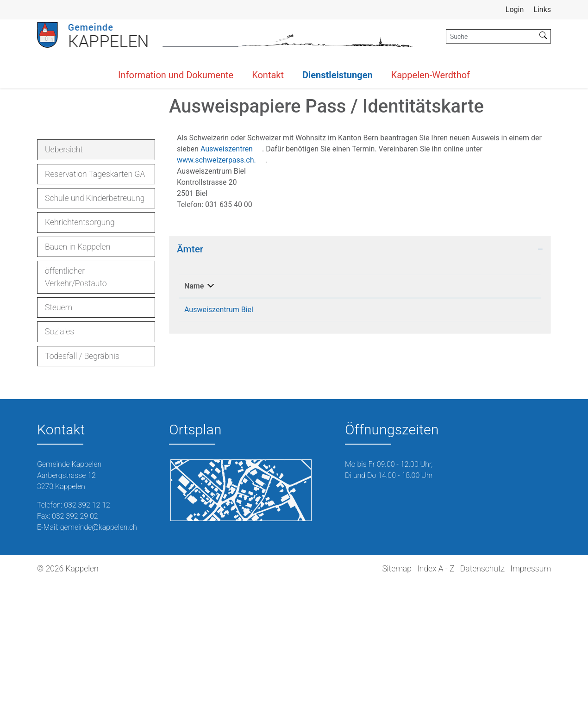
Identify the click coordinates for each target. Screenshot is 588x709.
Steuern (59, 434)
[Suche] (491, 36)
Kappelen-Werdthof (431, 75)
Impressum (531, 695)
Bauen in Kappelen (78, 373)
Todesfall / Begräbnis (82, 483)
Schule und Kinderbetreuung (95, 325)
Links (542, 9)
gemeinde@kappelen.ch (99, 654)
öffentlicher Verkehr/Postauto (76, 404)
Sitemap (397, 695)
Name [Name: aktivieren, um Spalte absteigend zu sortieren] (194, 413)
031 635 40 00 (354, 436)
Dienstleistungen (338, 75)
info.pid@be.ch (461, 436)
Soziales (59, 458)
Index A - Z (436, 695)
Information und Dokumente (176, 75)
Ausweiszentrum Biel (219, 436)
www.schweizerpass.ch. (221, 287)
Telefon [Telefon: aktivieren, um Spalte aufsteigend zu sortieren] (343, 413)
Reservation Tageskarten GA (95, 301)
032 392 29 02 (75, 643)
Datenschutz (482, 695)
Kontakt (268, 75)
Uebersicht (71, 279)
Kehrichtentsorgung (80, 349)
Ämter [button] (190, 376)
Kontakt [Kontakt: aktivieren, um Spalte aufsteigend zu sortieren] (450, 413)
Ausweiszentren (231, 276)
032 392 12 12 (87, 631)
